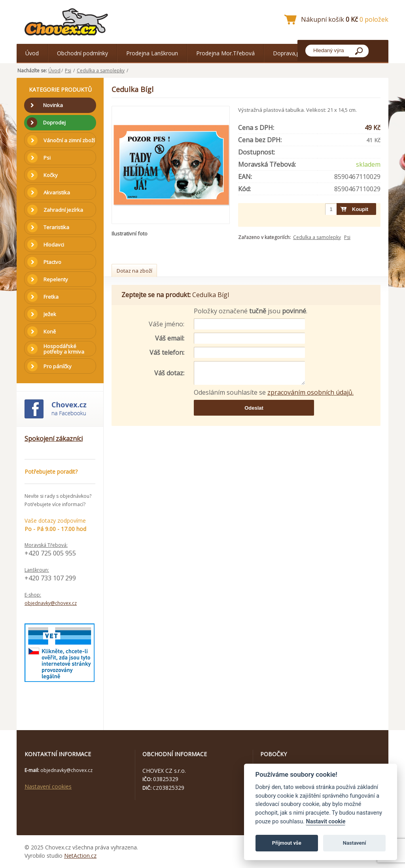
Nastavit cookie (326, 822)
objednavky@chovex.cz (51, 603)
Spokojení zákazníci (54, 439)
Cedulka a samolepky (101, 71)
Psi (68, 71)
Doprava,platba (293, 53)
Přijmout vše (287, 843)
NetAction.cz (80, 856)
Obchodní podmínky (82, 53)
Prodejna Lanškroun (152, 53)
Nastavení (355, 843)
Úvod (32, 53)
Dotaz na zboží (134, 271)
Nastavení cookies (48, 786)
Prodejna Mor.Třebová (225, 53)
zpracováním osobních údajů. (310, 392)
